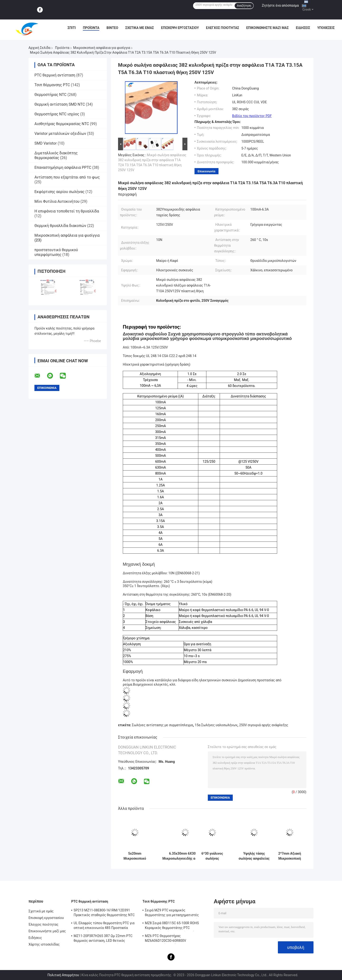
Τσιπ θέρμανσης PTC (52, 85)
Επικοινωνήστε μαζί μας (268, 28)
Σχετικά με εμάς (140, 28)
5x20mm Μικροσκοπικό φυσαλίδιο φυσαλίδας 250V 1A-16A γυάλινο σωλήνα (135, 856)
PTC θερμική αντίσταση (55, 75)
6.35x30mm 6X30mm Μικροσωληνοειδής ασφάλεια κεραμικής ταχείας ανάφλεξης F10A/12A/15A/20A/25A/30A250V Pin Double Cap (185, 856)
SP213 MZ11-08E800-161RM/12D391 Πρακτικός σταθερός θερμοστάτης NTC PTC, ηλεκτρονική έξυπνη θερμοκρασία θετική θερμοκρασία (104, 913)
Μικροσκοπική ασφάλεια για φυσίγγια (102, 48)
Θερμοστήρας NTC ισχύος (57, 114)
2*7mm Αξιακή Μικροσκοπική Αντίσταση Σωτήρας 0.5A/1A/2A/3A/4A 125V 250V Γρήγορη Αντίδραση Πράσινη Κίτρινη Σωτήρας (290, 856)
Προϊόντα (91, 28)
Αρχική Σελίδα (39, 48)
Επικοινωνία (207, 171)
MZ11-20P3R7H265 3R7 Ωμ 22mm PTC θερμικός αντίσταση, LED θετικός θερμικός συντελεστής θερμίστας (103, 939)
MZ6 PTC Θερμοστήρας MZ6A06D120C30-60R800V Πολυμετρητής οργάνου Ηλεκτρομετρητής (166, 939)
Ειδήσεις (303, 28)
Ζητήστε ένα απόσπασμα (280, 5)
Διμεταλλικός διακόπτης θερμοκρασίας (56, 155)
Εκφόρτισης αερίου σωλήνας (59, 192)
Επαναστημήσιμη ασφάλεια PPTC (63, 167)
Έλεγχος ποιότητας (222, 28)
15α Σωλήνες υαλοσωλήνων (216, 725)
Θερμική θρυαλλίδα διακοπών (60, 226)
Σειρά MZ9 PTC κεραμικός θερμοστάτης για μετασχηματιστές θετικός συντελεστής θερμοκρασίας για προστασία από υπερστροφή (176, 913)
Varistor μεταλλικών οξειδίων (60, 134)
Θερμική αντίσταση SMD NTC (60, 104)
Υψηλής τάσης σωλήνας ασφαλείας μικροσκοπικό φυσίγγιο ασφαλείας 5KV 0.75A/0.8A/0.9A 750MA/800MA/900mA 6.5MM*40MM (254, 856)
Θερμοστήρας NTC (50, 95)
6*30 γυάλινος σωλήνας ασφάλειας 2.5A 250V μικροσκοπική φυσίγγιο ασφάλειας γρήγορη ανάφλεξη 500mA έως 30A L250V (212, 856)
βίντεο (112, 28)
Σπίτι (72, 28)
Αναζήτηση (244, 6)
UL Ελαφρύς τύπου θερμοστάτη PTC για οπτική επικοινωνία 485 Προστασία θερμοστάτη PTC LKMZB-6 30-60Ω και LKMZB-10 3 (104, 926)
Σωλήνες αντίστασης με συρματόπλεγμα (162, 725)
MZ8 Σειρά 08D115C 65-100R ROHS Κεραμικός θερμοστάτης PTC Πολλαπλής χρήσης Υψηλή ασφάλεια (173, 926)
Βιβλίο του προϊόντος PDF (252, 116)
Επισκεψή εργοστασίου (180, 28)
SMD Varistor (46, 143)
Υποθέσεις (326, 28)
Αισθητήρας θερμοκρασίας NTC (62, 124)
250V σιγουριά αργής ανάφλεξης (264, 725)
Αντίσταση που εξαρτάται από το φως (67, 177)
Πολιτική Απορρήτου (63, 975)
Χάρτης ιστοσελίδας (44, 944)
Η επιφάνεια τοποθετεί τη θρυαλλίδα (67, 211)
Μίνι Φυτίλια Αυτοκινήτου (57, 201)
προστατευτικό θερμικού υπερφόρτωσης (56, 252)
